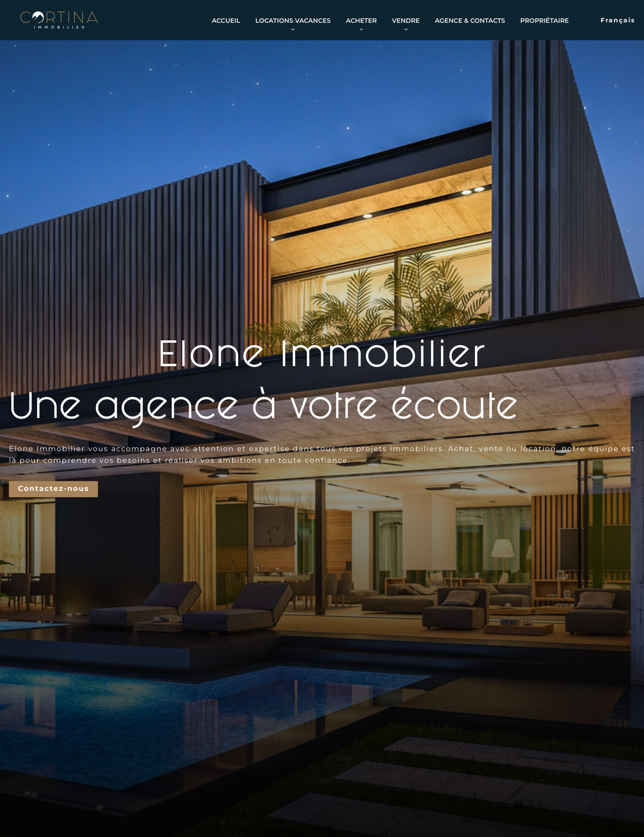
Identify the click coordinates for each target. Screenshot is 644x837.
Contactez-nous (53, 489)
